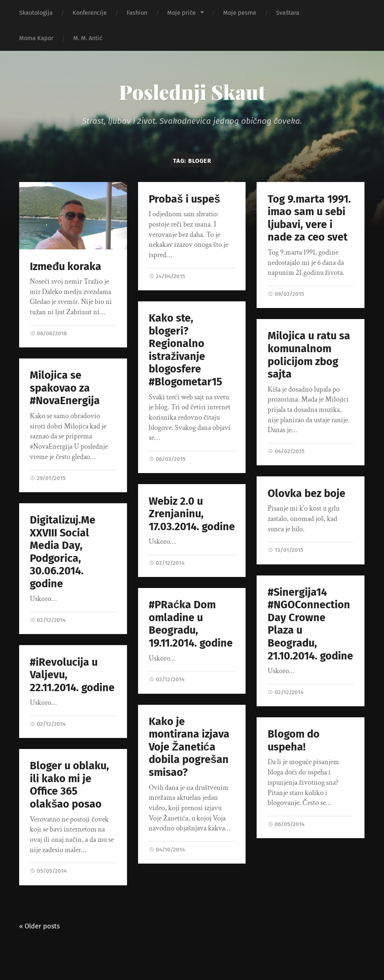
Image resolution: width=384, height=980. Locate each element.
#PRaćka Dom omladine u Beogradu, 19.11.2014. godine (195, 625)
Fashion (137, 13)
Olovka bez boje (302, 493)
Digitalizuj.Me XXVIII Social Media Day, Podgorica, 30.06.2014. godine (63, 552)
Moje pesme (240, 13)
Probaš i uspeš (184, 199)
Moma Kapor (36, 38)
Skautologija (36, 13)
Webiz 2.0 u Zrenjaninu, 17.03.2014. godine (197, 514)
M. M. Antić (88, 38)
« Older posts (39, 926)
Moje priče (182, 13)
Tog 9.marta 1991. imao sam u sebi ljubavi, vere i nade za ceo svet (309, 218)
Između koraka (66, 267)
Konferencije (90, 13)
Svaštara (288, 13)
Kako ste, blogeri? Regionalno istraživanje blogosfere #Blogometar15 (185, 350)
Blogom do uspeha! (289, 741)
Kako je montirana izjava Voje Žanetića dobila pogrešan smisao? (194, 748)
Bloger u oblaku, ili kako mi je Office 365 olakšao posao (69, 786)
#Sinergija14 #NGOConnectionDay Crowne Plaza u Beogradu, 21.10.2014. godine (306, 624)
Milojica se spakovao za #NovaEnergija (65, 388)
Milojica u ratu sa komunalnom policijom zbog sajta (309, 356)
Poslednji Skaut (192, 92)
